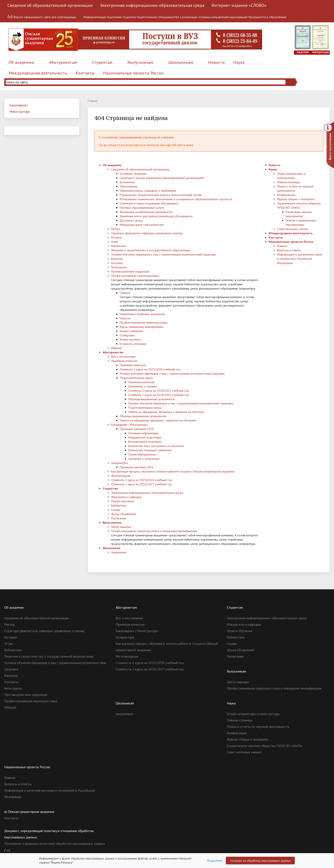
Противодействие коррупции (130, 271)
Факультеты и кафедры (126, 497)
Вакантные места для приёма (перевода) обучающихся (156, 216)
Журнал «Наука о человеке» (296, 199)
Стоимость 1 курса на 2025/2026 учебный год (150, 369)
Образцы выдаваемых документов (151, 399)
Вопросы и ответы (289, 250)
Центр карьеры (121, 527)
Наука (239, 62)
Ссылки (116, 510)
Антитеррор (119, 267)
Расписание (119, 518)
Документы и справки (142, 386)
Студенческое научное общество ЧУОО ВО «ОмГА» (265, 746)
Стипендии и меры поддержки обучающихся (149, 203)
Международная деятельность (38, 73)
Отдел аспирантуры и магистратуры (253, 714)
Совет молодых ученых (293, 229)
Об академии (21, 62)
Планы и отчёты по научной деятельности (258, 727)
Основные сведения (133, 174)
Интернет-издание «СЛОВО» (239, 5)
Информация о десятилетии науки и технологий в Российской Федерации (300, 259)
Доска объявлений (123, 514)
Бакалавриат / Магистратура (130, 425)
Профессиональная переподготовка (135, 276)
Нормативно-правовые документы (142, 314)
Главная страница (288, 182)
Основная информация (143, 433)
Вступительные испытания (145, 442)
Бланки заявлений (131, 331)
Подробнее (215, 861)
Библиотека (119, 246)
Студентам (102, 62)
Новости (216, 62)
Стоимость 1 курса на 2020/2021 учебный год (159, 391)
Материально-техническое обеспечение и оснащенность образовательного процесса (176, 199)
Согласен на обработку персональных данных (260, 861)
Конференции (286, 195)
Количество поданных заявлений (150, 450)
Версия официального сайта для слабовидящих (42, 16)
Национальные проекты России (133, 73)
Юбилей (116, 348)
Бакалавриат (19, 105)
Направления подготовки (145, 437)
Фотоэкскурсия (121, 476)
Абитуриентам (63, 62)
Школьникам (181, 62)
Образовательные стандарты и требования (148, 191)
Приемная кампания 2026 (137, 429)
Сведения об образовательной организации (50, 5)
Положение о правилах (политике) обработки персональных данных (55, 844)
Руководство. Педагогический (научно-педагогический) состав (161, 195)
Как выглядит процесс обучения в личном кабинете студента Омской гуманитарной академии (173, 471)
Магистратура (20, 111)
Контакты (85, 73)
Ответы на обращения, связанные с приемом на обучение (166, 412)
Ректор (116, 229)
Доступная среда (131, 220)
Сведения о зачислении (144, 459)
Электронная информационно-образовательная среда (152, 5)
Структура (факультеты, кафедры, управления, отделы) (147, 233)
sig (8, 850)
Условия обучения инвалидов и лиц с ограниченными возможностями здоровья (164, 254)
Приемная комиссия (124, 361)
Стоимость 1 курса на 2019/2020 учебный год (159, 395)
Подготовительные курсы (136, 378)
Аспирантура (119, 463)
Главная (125, 293)
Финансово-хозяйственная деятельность (146, 212)
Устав (115, 242)
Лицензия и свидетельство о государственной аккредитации (151, 250)
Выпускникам (140, 62)
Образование (129, 186)
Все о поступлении (123, 357)
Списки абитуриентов (142, 454)
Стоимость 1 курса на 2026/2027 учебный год (141, 484)
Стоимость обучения (133, 344)
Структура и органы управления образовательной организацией (162, 178)
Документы (127, 182)
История (117, 237)
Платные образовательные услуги (142, 208)
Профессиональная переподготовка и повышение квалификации (154, 531)
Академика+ (119, 552)
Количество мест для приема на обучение (156, 446)
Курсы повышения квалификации (141, 327)
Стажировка (127, 335)
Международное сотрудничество (142, 225)
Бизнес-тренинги (130, 340)
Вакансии (117, 259)
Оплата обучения (122, 501)
